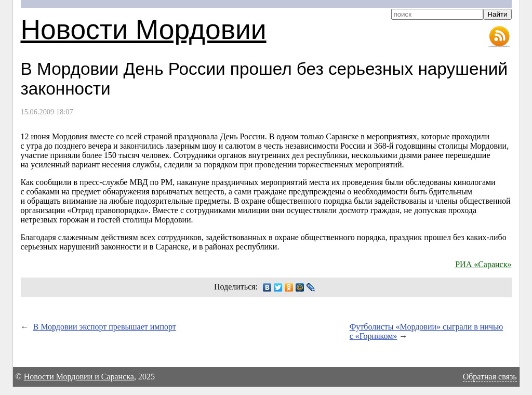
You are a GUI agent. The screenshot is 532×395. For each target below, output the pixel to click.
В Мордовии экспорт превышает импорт (105, 327)
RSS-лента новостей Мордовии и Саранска (499, 37)
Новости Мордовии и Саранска (79, 377)
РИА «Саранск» (483, 264)
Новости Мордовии (144, 29)
